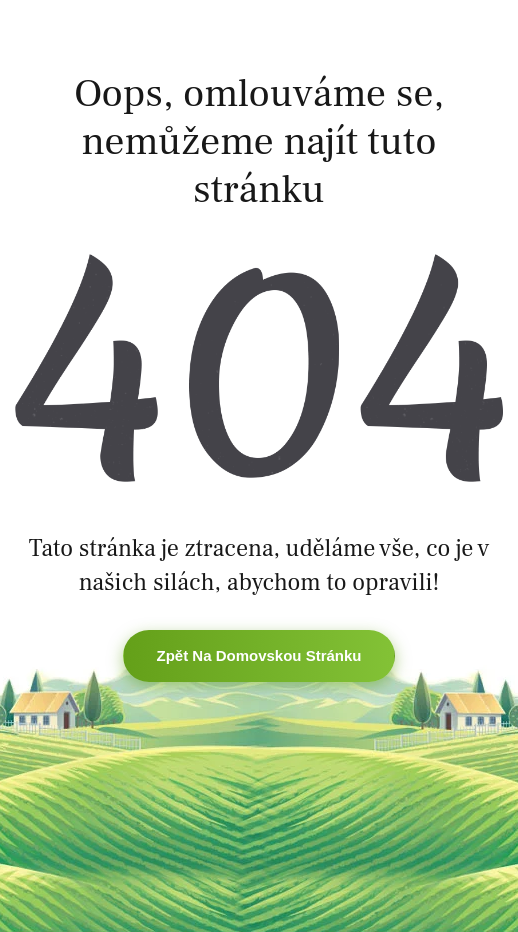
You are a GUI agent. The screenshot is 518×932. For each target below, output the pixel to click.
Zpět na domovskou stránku (258, 655)
